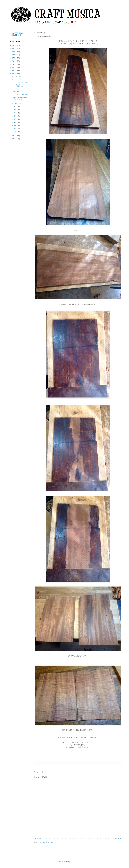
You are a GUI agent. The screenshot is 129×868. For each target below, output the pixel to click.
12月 (16, 76)
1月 (15, 132)
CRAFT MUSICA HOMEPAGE (17, 34)
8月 (15, 110)
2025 (14, 45)
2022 (14, 55)
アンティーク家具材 (21, 94)
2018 (14, 67)
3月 (15, 125)
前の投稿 (118, 838)
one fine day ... (19, 91)
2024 (14, 49)
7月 (15, 113)
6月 (15, 116)
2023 (14, 52)
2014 (14, 139)
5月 (15, 119)
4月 (15, 122)
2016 (14, 74)
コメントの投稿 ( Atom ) (47, 842)
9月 (15, 107)
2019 (14, 64)
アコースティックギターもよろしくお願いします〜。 (21, 85)
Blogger (69, 862)
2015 (14, 136)
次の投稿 (38, 838)
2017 (14, 71)
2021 (14, 58)
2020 (14, 61)
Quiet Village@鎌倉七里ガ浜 (20, 99)
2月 (15, 129)
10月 (16, 104)
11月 (16, 80)
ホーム (78, 838)
